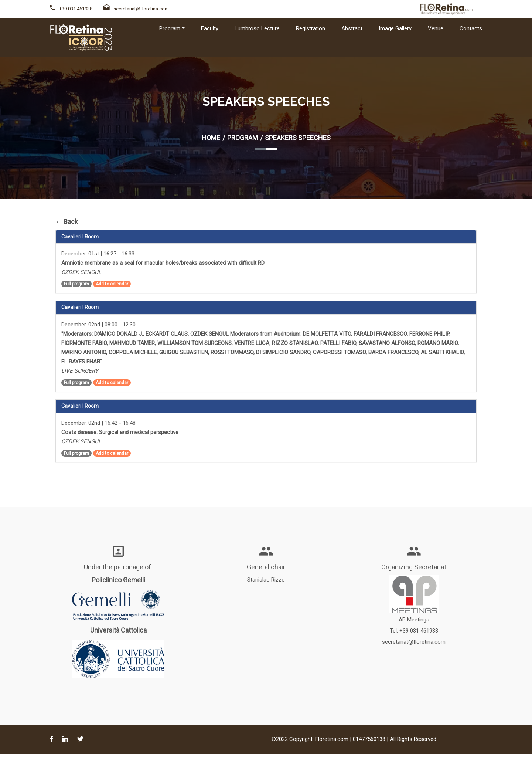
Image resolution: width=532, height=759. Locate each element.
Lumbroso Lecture (257, 28)
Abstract (352, 28)
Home (211, 138)
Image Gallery (395, 28)
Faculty (210, 28)
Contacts (471, 28)
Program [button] (170, 28)
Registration (311, 28)
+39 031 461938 (76, 9)
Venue (436, 28)
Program (243, 138)
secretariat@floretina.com (136, 9)
